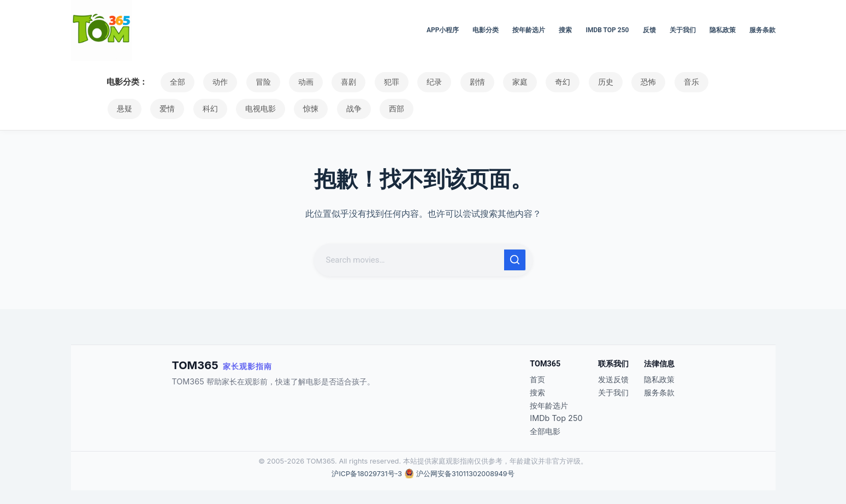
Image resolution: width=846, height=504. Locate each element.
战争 (300, 109)
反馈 (649, 30)
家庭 (500, 82)
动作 (217, 82)
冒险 (257, 82)
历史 (581, 82)
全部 (176, 82)
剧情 (459, 82)
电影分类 (486, 30)
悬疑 (702, 82)
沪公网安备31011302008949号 (466, 474)
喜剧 (338, 82)
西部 (341, 109)
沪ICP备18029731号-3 (366, 474)
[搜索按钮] (515, 260)
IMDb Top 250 (607, 30)
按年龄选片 (529, 30)
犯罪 (378, 82)
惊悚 (260, 109)
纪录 (419, 82)
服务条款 (762, 30)
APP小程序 (443, 30)
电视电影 (212, 109)
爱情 (123, 109)
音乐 (661, 82)
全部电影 (545, 431)
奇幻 (540, 82)
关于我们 (683, 30)
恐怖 (621, 82)
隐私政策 (723, 30)
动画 (298, 82)
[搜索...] (410, 260)
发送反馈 (613, 379)
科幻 (164, 109)
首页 (537, 379)
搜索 (565, 30)
